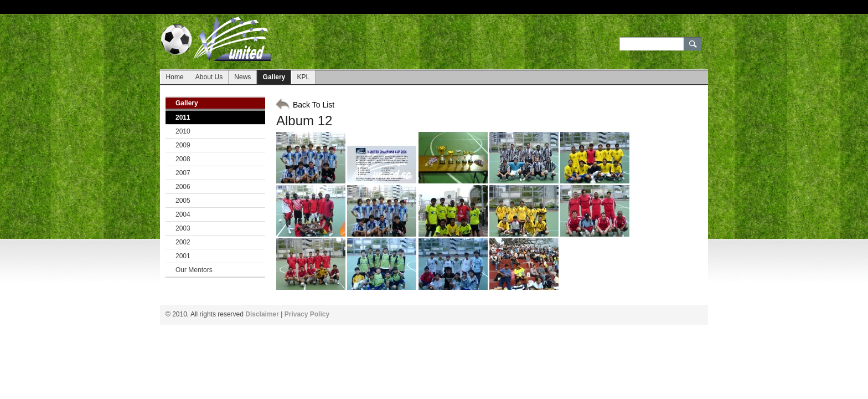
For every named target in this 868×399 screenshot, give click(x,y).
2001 (183, 256)
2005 (183, 201)
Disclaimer (262, 314)
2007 (183, 173)
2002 (183, 242)
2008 (183, 159)
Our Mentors (194, 270)
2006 (183, 187)
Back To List (314, 105)
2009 (183, 145)
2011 (183, 117)
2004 (183, 214)
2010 (183, 131)
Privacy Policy (307, 314)
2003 (183, 228)
